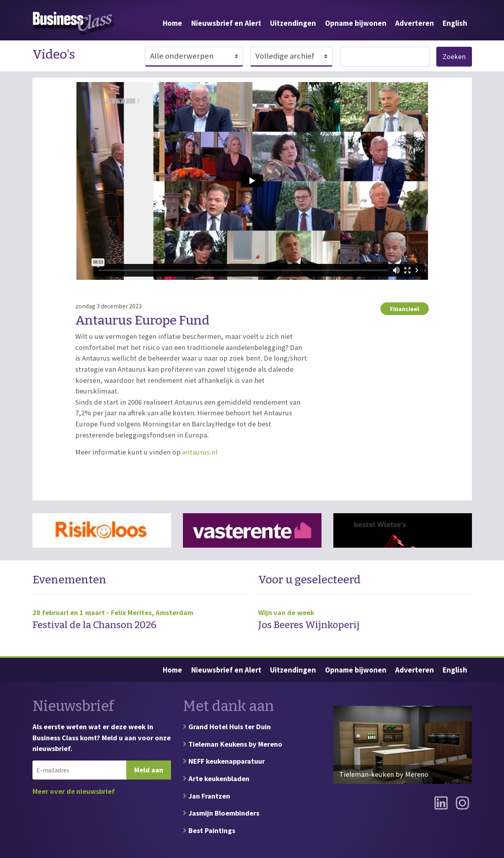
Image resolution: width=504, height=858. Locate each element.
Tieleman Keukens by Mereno (235, 744)
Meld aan (149, 770)
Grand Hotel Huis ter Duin (230, 727)
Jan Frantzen (209, 796)
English (455, 23)
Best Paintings (212, 830)
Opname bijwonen (356, 23)
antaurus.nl (200, 452)
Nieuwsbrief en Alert (226, 23)
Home (172, 23)
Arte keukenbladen (219, 779)
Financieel (405, 309)
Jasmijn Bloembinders (224, 813)
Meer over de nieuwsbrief (74, 791)
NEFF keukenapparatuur (227, 761)
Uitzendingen (293, 23)
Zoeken (454, 56)
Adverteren (415, 23)
